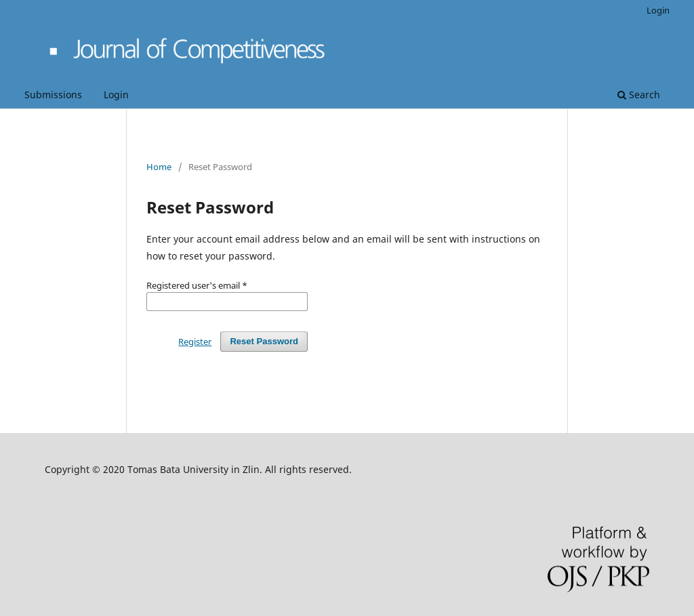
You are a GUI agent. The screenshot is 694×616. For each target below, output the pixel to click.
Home (159, 167)
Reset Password (264, 341)
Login (116, 95)
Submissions (53, 95)
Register (195, 342)
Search (639, 95)
